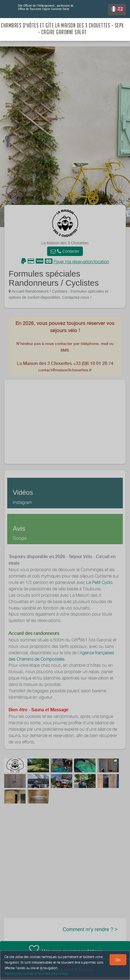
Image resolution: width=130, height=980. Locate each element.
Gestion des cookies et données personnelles (37, 973)
